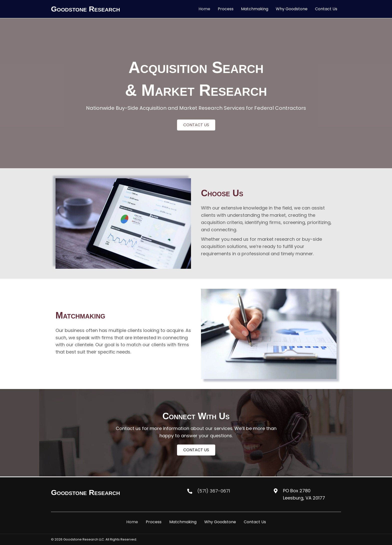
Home (132, 522)
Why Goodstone (220, 522)
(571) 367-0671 (214, 491)
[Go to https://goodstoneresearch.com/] (103, 492)
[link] (204, 9)
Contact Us (255, 522)
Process (154, 522)
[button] (196, 125)
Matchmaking (183, 522)
